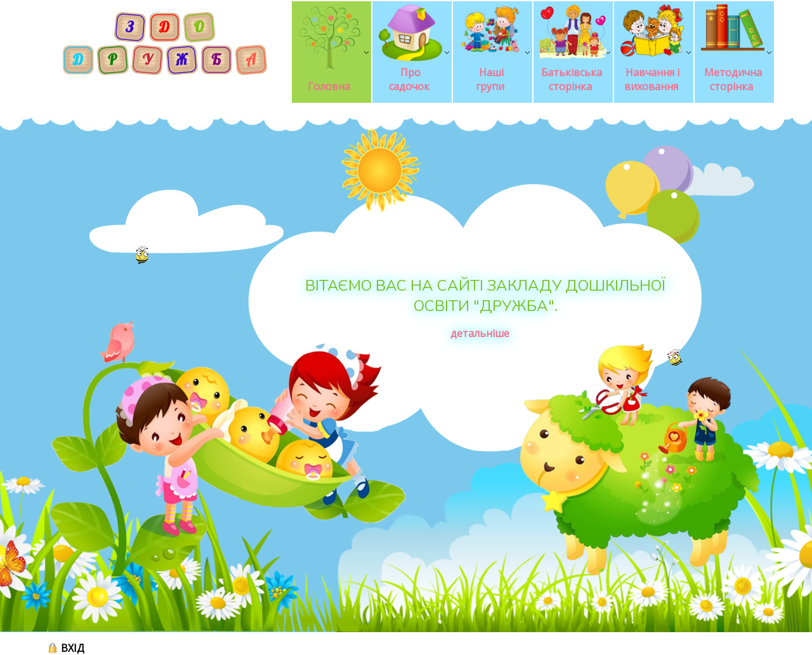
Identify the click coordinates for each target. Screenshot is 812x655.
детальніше (480, 333)
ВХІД (73, 648)
